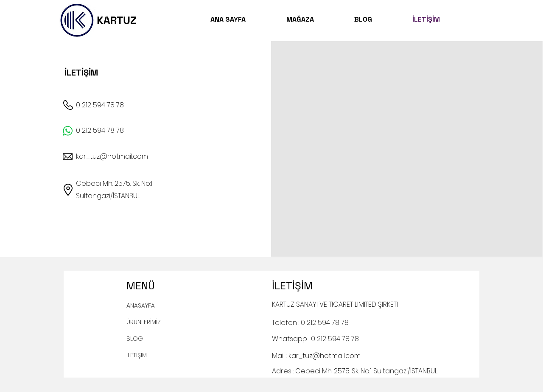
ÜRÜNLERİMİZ (144, 322)
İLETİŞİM (137, 355)
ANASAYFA (141, 305)
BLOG (135, 339)
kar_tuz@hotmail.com (112, 156)
